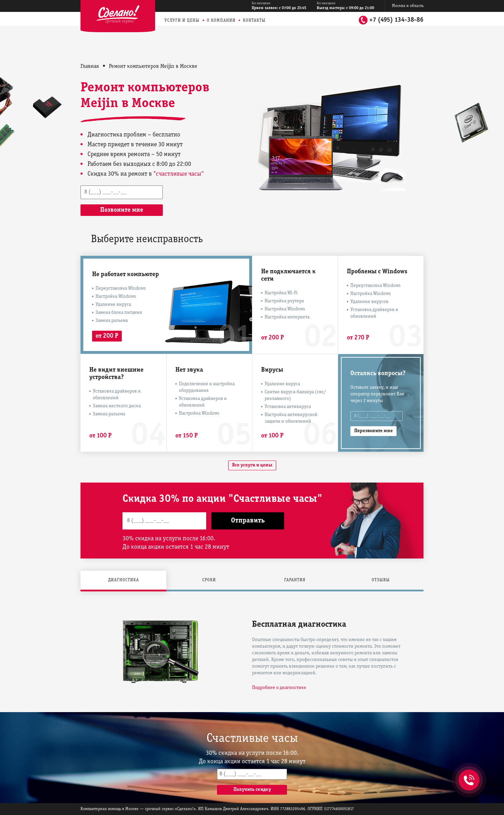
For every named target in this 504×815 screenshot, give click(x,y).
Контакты (254, 20)
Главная (90, 66)
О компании (221, 20)
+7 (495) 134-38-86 (396, 20)
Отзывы (381, 580)
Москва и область (408, 6)
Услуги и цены (182, 20)
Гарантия (295, 580)
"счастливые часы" (178, 174)
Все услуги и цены (252, 465)
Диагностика (124, 580)
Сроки (209, 580)
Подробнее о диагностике (279, 688)
